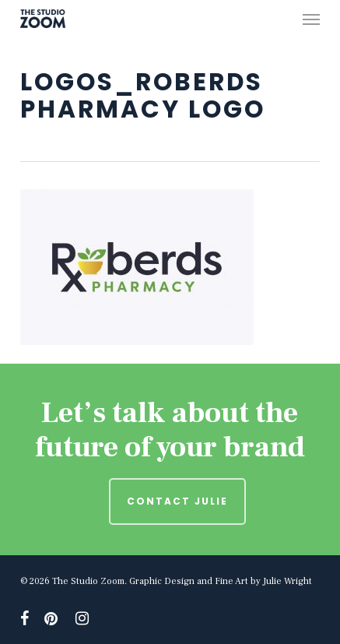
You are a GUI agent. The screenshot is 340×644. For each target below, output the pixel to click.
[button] (311, 19)
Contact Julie (177, 501)
